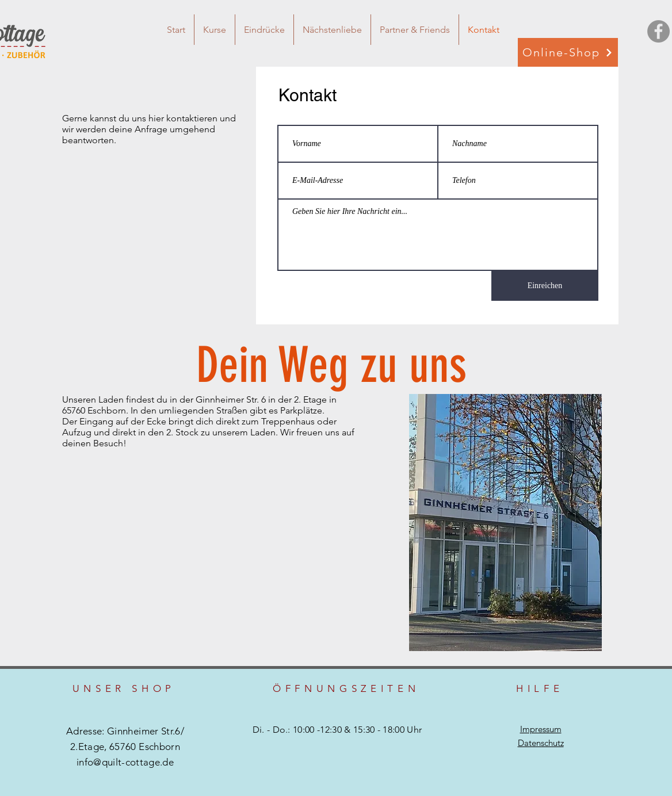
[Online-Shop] (568, 52)
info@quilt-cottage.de (125, 762)
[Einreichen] (545, 286)
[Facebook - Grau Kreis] (658, 31)
